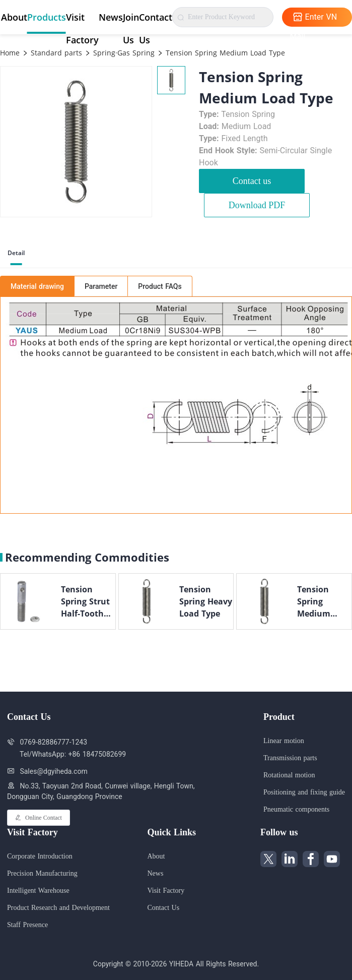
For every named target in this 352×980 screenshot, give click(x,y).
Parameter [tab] (101, 286)
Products (47, 17)
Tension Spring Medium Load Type (224, 53)
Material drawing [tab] (37, 286)
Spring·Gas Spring (123, 53)
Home (10, 53)
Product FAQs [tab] (160, 286)
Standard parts (55, 53)
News (111, 17)
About (14, 17)
